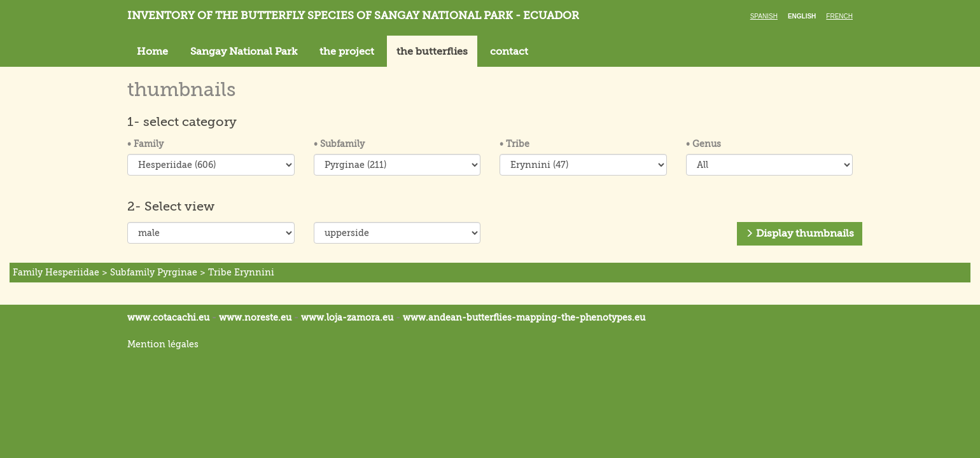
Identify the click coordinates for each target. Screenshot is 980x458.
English (802, 16)
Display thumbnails (800, 233)
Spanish (764, 16)
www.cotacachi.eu (168, 317)
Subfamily (339, 144)
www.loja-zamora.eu (347, 317)
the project (347, 52)
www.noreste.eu (255, 317)
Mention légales (163, 344)
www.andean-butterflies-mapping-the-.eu (524, 317)
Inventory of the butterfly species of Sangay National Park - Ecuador (353, 16)
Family (145, 144)
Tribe (514, 144)
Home (152, 52)
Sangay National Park (244, 52)
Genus (703, 144)
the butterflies (432, 52)
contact (509, 52)
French (839, 16)
